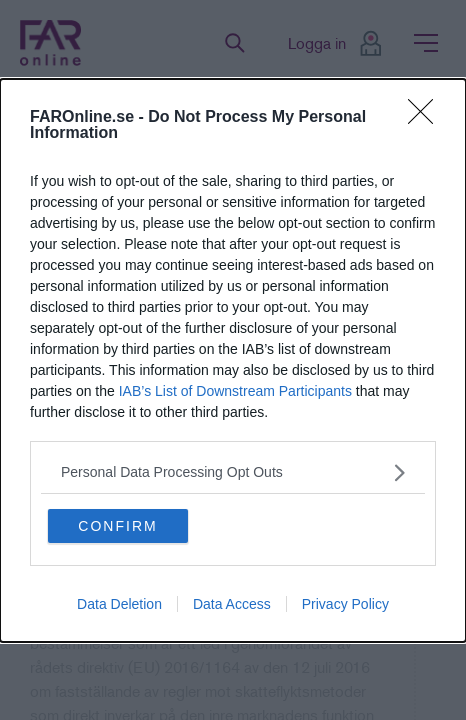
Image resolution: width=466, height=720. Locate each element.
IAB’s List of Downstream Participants (235, 391)
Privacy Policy (345, 604)
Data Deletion (119, 604)
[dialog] (233, 360)
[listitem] (233, 472)
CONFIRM (117, 526)
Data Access (232, 604)
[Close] (427, 118)
